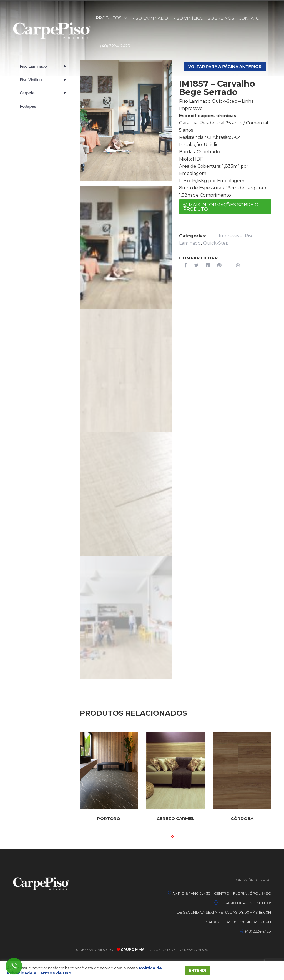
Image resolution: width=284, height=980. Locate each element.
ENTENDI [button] (198, 970)
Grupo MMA (132, 950)
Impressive (231, 236)
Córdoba (242, 819)
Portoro (109, 819)
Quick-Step (216, 243)
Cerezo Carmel (175, 819)
